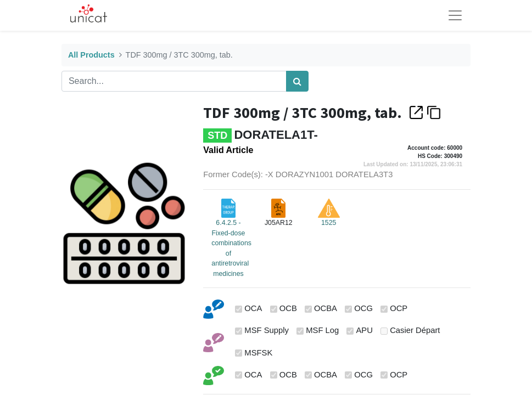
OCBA (326, 308)
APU (365, 330)
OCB (288, 308)
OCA (253, 308)
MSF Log (322, 330)
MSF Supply (267, 330)
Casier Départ (415, 330)
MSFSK (258, 353)
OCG (363, 308)
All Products (91, 55)
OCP (399, 308)
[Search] (297, 81)
